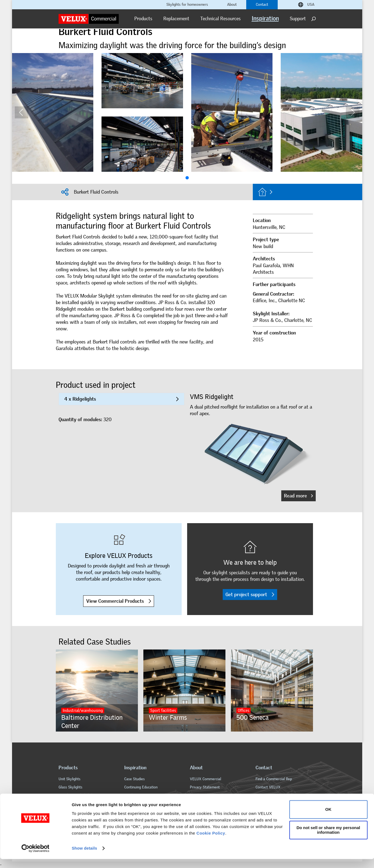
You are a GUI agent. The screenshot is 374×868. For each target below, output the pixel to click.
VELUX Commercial (205, 779)
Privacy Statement (205, 787)
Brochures (132, 795)
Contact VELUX (268, 787)
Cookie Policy (211, 842)
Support (298, 19)
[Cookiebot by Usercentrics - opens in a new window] (35, 857)
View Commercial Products (119, 601)
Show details (84, 857)
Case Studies (134, 779)
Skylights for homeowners (187, 5)
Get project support (250, 595)
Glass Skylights (70, 787)
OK (328, 818)
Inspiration (265, 18)
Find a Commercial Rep (274, 779)
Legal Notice (200, 795)
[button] (187, 178)
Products (143, 19)
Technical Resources (221, 19)
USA (311, 5)
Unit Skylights (69, 779)
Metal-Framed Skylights (77, 795)
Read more (298, 496)
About (232, 5)
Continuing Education (141, 787)
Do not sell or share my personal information (328, 839)
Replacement (176, 19)
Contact (262, 5)
